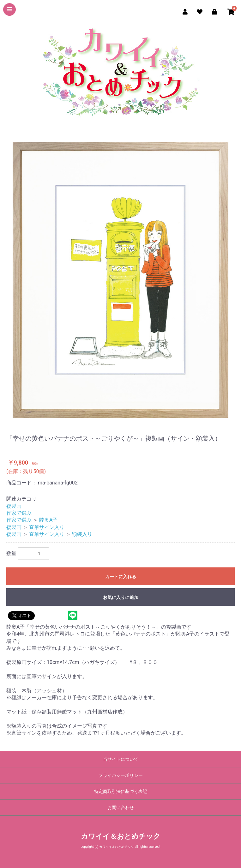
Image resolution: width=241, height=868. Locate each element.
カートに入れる (121, 577)
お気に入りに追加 (121, 597)
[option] (120, 280)
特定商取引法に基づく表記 (121, 791)
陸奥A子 (48, 520)
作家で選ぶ (19, 513)
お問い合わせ (121, 807)
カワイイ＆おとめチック (121, 836)
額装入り (82, 534)
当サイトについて (121, 759)
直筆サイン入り (47, 527)
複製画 (14, 506)
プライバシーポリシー (121, 775)
